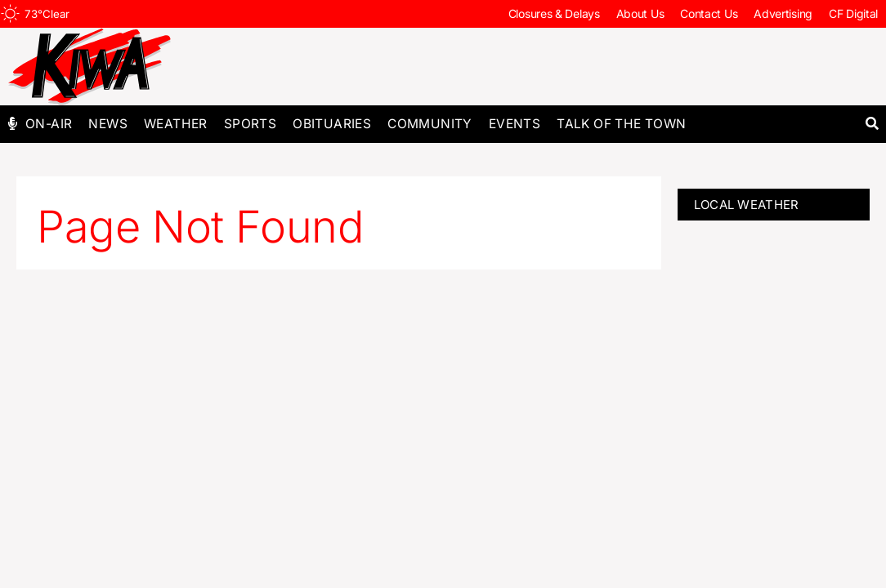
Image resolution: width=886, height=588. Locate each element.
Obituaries (332, 124)
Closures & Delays (554, 13)
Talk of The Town (621, 124)
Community (430, 124)
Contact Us (709, 13)
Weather (176, 124)
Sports (250, 124)
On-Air (49, 124)
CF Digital (853, 13)
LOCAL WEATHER (747, 205)
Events (515, 124)
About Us (640, 13)
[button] (872, 124)
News (108, 124)
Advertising (783, 13)
